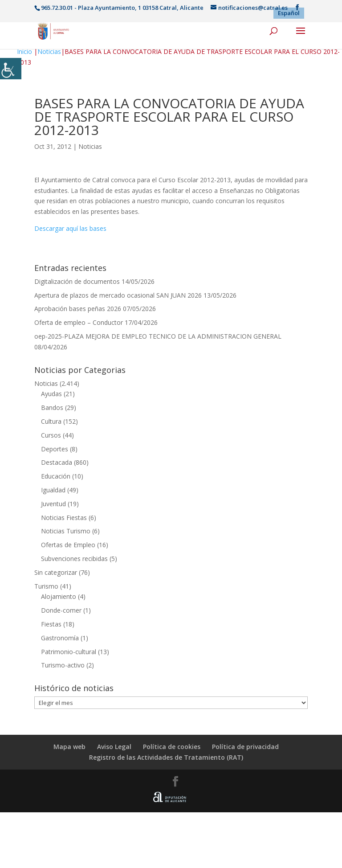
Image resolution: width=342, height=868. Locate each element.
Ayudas (51, 394)
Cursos (51, 435)
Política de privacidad (245, 747)
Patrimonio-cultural (69, 652)
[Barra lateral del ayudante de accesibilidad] (11, 69)
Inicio (24, 51)
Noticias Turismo (66, 531)
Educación (56, 476)
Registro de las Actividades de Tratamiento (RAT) (166, 757)
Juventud (53, 504)
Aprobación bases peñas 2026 (78, 309)
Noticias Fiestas (64, 518)
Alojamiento (59, 596)
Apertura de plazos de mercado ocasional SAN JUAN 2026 (118, 295)
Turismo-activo (63, 665)
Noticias (49, 51)
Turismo (46, 586)
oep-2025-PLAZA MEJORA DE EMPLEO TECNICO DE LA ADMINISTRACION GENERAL (158, 336)
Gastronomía (60, 638)
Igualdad (53, 490)
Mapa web (69, 747)
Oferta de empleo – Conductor (79, 322)
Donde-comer (61, 610)
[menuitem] (289, 13)
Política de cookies (172, 747)
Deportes (55, 449)
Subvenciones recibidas (74, 559)
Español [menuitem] (289, 13)
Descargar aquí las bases (70, 228)
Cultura (51, 421)
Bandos (52, 407)
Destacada (57, 462)
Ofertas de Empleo (68, 545)
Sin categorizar (56, 572)
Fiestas (51, 624)
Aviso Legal (114, 747)
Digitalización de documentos (77, 281)
